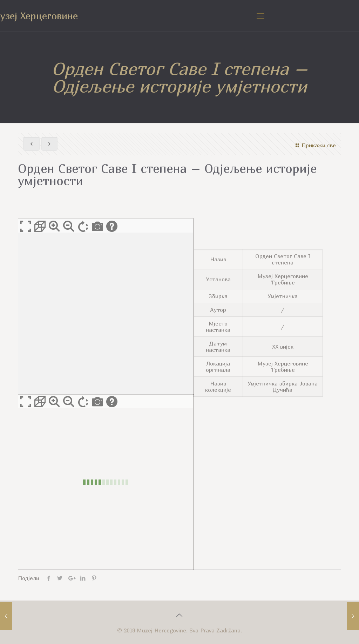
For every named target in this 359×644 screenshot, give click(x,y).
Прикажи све (314, 145)
